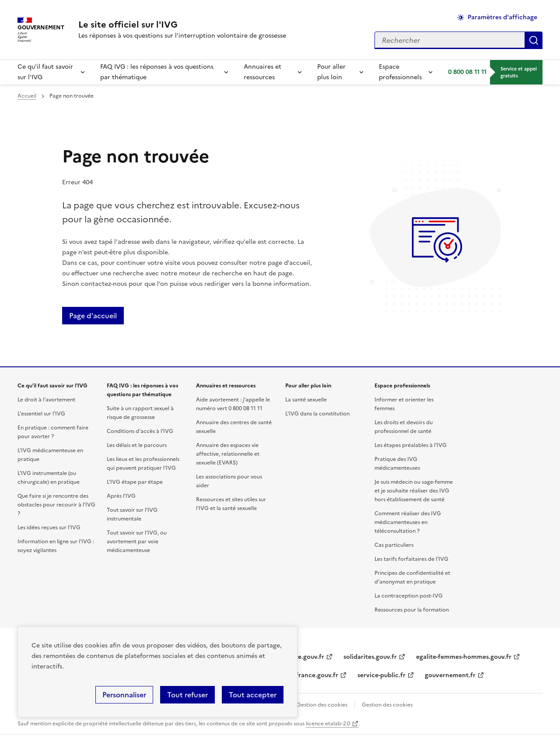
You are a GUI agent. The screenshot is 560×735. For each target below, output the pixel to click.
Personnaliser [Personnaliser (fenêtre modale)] (124, 695)
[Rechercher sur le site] (450, 40)
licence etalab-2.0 (328, 724)
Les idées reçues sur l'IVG (49, 528)
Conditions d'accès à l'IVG (140, 431)
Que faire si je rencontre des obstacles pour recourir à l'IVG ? (56, 505)
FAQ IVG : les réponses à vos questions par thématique (157, 72)
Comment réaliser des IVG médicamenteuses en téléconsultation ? (408, 522)
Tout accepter (253, 695)
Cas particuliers (394, 545)
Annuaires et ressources (262, 72)
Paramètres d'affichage (502, 17)
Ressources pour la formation (412, 610)
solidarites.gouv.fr (370, 657)
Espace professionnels (400, 72)
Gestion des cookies (322, 705)
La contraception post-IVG (409, 596)
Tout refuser (187, 695)
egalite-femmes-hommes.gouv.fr (464, 657)
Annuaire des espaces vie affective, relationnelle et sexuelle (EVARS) (228, 454)
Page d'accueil (93, 316)
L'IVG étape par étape (135, 482)
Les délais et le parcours (137, 445)
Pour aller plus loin (331, 72)
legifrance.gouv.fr (312, 675)
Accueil (27, 96)
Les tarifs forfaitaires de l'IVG (411, 559)
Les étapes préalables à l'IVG (411, 445)
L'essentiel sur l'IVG (41, 414)
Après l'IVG (121, 496)
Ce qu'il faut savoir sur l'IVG (45, 72)
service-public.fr (381, 675)
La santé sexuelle (306, 400)
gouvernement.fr (450, 675)
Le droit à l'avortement (46, 400)
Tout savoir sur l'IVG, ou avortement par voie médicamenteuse (137, 542)
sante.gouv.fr (305, 657)
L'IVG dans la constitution (317, 414)
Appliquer (534, 40)
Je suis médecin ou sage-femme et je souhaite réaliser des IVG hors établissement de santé (414, 491)
